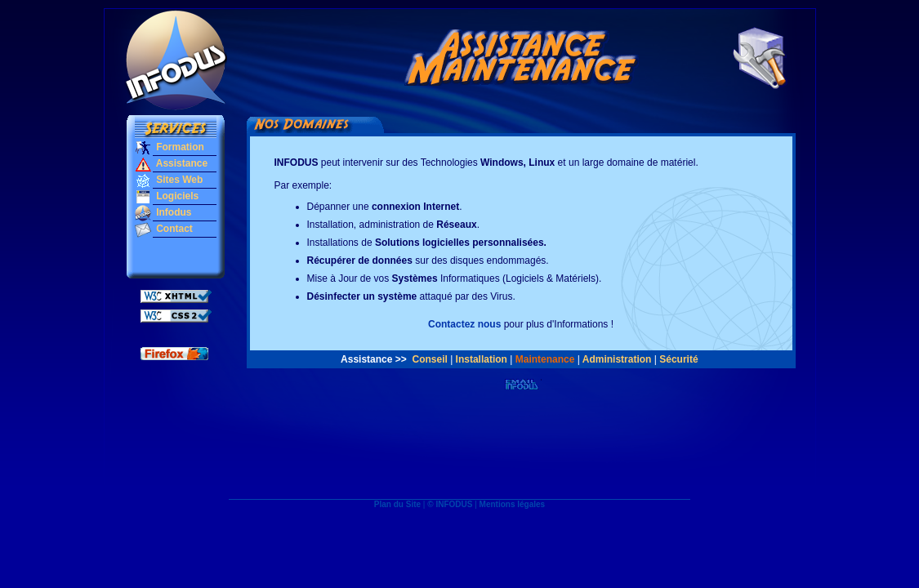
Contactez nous (464, 324)
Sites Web (178, 180)
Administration (617, 359)
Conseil (430, 359)
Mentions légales (513, 504)
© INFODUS (450, 504)
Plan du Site (397, 504)
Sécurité (679, 359)
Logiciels (176, 196)
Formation (179, 147)
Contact (173, 229)
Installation (481, 359)
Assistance (181, 163)
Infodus (173, 212)
